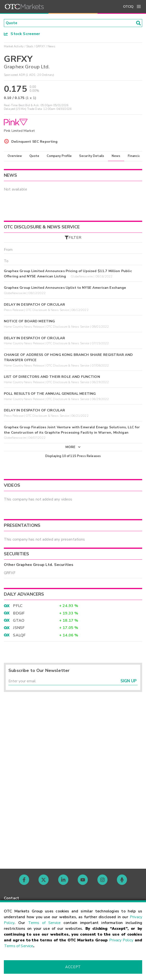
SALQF (19, 637)
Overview (15, 156)
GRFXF (10, 574)
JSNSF (19, 629)
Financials (135, 156)
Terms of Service (44, 923)
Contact (11, 898)
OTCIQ (128, 7)
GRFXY (40, 47)
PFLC (18, 607)
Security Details (92, 156)
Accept (73, 967)
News (116, 156)
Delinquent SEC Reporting (35, 142)
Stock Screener (22, 34)
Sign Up (129, 683)
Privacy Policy (121, 940)
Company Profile (59, 156)
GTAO (19, 622)
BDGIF (19, 615)
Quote (34, 156)
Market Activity (14, 47)
